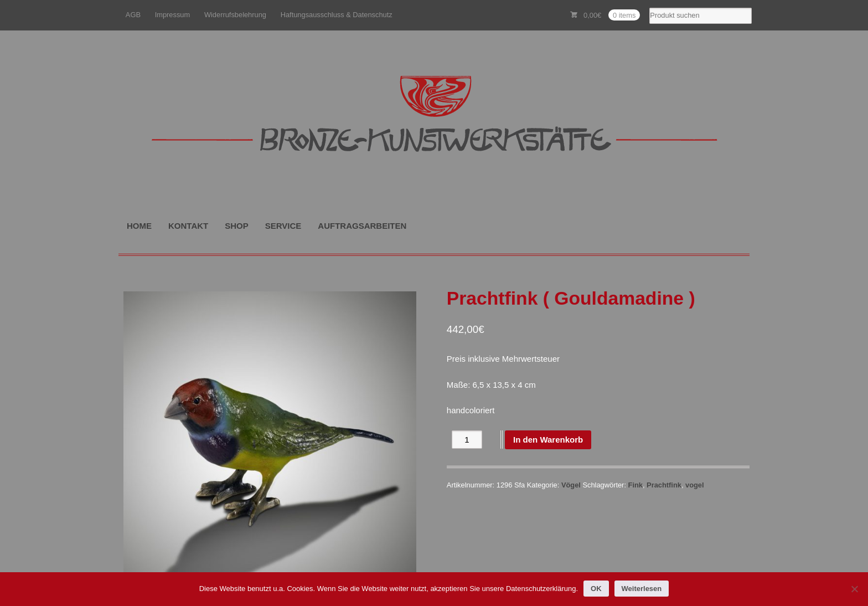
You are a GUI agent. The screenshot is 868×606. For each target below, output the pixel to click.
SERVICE (283, 226)
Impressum (173, 15)
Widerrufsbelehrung (235, 15)
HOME (139, 226)
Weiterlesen (642, 589)
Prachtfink (664, 485)
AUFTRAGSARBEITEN (362, 226)
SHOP (237, 226)
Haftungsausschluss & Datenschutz (337, 15)
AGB (133, 15)
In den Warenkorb (548, 440)
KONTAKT (188, 226)
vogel (695, 485)
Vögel (571, 485)
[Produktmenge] (467, 440)
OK (596, 589)
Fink (635, 485)
